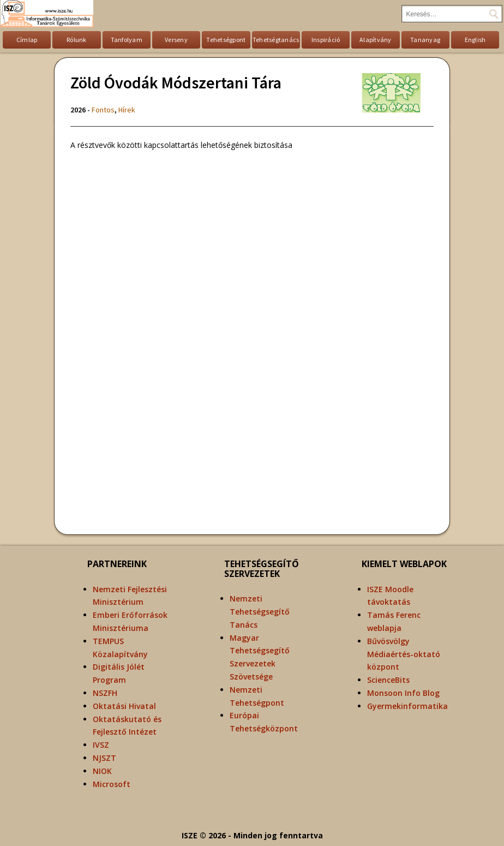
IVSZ (101, 745)
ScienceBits (388, 680)
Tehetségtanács (276, 40)
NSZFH (105, 693)
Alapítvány (376, 40)
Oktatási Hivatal (124, 706)
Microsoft (112, 784)
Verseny (176, 40)
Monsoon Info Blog (403, 693)
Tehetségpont (226, 40)
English (475, 40)
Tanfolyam (127, 40)
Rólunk (77, 40)
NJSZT (104, 758)
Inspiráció (326, 40)
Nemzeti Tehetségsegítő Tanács (260, 612)
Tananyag (425, 40)
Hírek (127, 110)
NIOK (102, 771)
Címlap (27, 40)
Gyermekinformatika (407, 706)
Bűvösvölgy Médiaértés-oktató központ (404, 654)
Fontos (103, 110)
